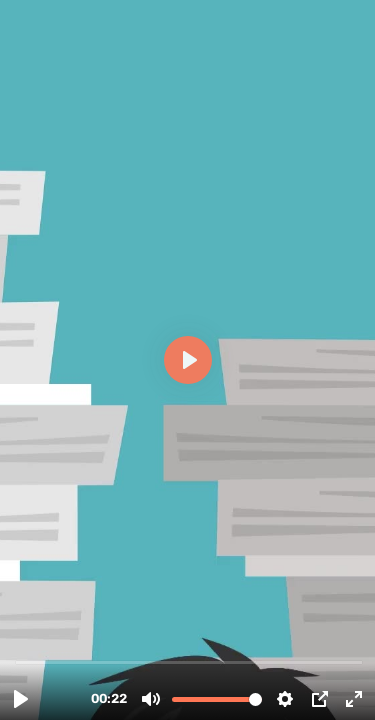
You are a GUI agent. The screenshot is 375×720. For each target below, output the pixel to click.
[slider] (189, 661)
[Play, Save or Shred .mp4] (21, 699)
